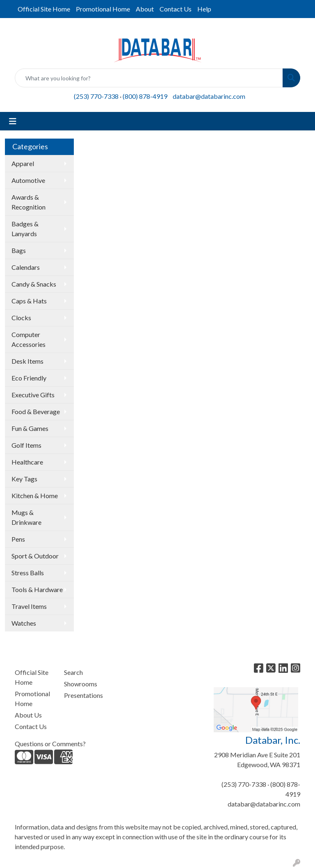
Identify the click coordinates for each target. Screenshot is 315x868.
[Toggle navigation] (13, 121)
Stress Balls (28, 573)
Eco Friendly (29, 378)
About (145, 9)
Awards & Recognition (29, 202)
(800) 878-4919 (145, 96)
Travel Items (29, 606)
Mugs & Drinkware (26, 517)
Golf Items (26, 445)
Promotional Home (103, 9)
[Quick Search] (149, 78)
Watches (24, 623)
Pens (18, 539)
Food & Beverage (36, 411)
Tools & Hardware (37, 589)
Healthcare (27, 462)
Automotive (28, 180)
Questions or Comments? (50, 744)
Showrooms (81, 684)
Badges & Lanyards (25, 229)
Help (204, 9)
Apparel (23, 163)
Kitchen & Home (35, 496)
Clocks (21, 318)
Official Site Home (44, 9)
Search (73, 672)
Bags (19, 250)
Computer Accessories (29, 339)
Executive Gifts (33, 395)
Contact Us (176, 9)
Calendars (26, 267)
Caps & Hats (29, 301)
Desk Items (27, 361)
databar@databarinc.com (209, 96)
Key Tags (24, 479)
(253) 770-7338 (96, 96)
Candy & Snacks (34, 284)
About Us (28, 715)
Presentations (83, 695)
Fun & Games (30, 428)
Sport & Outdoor (35, 556)
